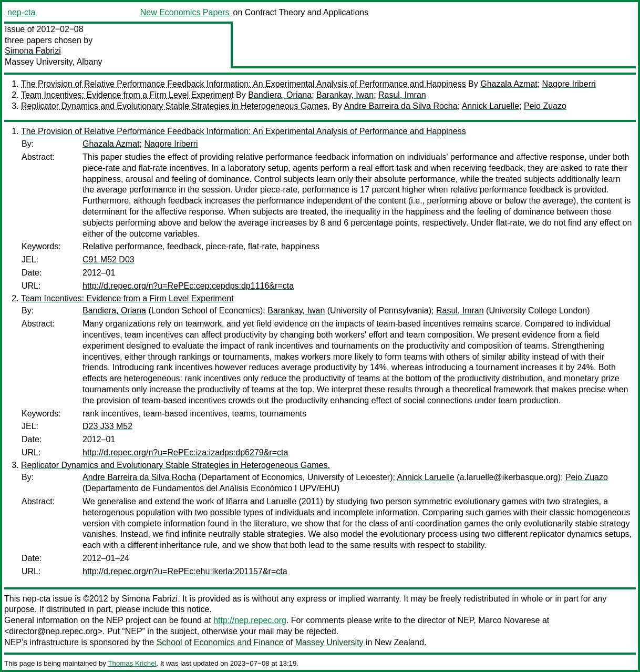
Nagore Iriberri (569, 84)
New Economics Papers (185, 12)
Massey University (329, 642)
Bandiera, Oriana (280, 95)
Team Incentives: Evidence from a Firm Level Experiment (127, 95)
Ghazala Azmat (509, 84)
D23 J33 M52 (107, 426)
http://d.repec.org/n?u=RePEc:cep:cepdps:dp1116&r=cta (188, 286)
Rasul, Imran (402, 95)
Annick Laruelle (491, 106)
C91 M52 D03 (109, 259)
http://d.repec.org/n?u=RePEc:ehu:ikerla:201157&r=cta (185, 571)
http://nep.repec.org (250, 620)
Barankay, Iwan (345, 95)
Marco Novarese (509, 620)
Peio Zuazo (545, 106)
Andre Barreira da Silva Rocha (401, 106)
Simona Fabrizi (33, 51)
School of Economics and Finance (220, 642)
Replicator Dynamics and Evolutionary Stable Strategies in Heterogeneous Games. (176, 106)
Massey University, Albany (54, 62)
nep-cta (21, 12)
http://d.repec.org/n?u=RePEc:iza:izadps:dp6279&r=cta (185, 452)
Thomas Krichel (132, 663)
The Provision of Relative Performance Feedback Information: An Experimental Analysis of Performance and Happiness (244, 84)
